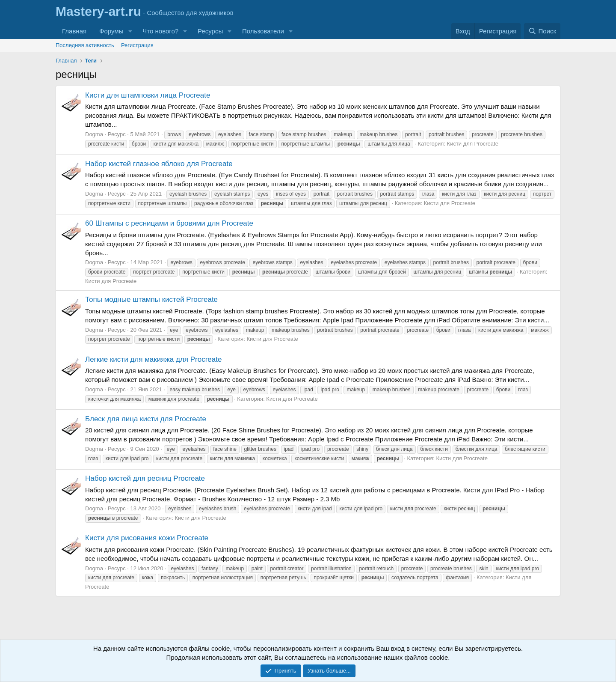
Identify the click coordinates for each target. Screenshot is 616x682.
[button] (130, 31)
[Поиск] (542, 31)
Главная (74, 31)
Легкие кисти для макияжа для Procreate (153, 359)
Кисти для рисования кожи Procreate (147, 538)
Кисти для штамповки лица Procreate (148, 95)
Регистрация (137, 45)
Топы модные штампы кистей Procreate (151, 299)
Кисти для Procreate (473, 144)
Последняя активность (85, 45)
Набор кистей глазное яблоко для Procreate (159, 164)
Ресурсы (210, 31)
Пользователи (263, 31)
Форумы (111, 31)
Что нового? (160, 31)
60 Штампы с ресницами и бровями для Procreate (169, 223)
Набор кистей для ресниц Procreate (145, 478)
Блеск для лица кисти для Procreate (146, 419)
